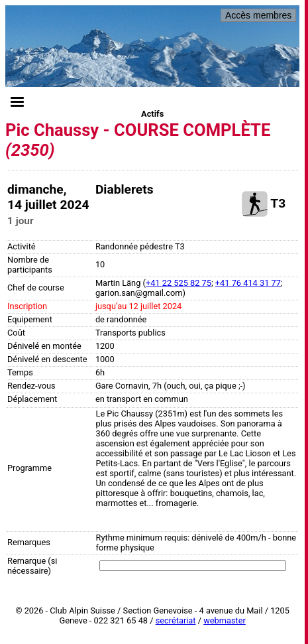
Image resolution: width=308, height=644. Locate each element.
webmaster (225, 620)
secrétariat (176, 620)
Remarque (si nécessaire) (32, 566)
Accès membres (258, 15)
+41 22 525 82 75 (179, 283)
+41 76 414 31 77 (248, 283)
